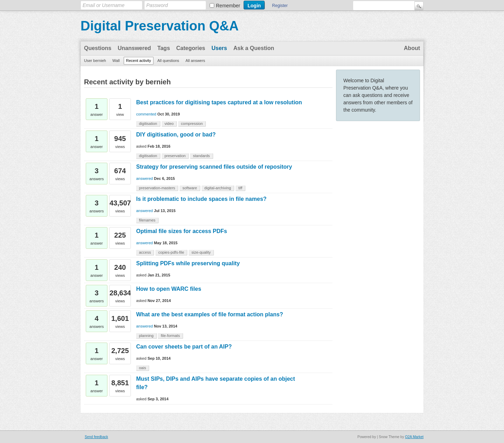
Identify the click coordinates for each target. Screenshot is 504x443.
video (169, 124)
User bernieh (95, 61)
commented (146, 114)
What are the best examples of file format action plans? (210, 314)
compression (192, 124)
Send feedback (96, 437)
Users (219, 48)
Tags (163, 48)
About (412, 48)
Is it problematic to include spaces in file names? (201, 199)
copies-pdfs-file (171, 252)
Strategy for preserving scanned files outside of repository (214, 167)
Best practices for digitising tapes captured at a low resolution (219, 102)
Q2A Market (414, 437)
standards (201, 156)
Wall (116, 61)
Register (280, 6)
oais (142, 368)
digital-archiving (218, 188)
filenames (147, 220)
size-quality (201, 252)
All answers (195, 61)
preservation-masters (157, 188)
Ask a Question (254, 48)
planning (146, 336)
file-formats (170, 336)
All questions (168, 61)
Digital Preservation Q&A (160, 26)
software (190, 188)
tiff (240, 188)
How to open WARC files (169, 289)
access (145, 252)
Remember (228, 6)
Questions (98, 48)
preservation (175, 156)
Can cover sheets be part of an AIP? (184, 347)
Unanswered (134, 48)
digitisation (148, 124)
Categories (191, 48)
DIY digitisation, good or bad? (176, 135)
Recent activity (139, 61)
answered (145, 178)
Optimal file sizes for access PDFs (182, 231)
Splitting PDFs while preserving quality (188, 263)
